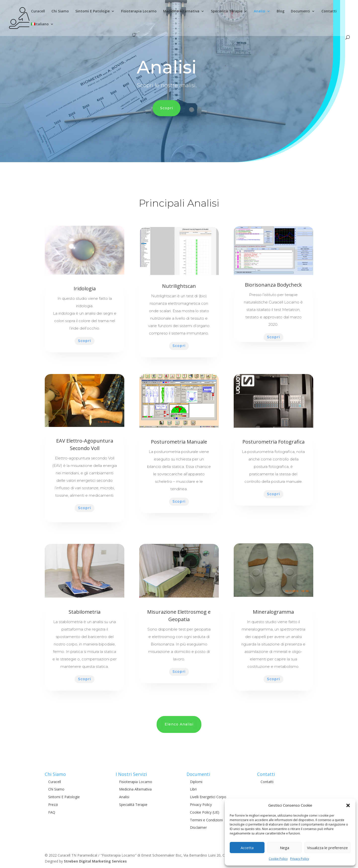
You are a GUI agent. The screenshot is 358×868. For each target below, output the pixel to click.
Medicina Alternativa (181, 11)
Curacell (38, 11)
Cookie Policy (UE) (205, 812)
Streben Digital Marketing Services (95, 861)
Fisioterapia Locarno (139, 11)
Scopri (167, 108)
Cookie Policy (278, 859)
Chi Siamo (60, 11)
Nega (285, 848)
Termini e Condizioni (206, 820)
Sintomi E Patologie (92, 11)
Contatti (329, 11)
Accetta (247, 848)
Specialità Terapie (227, 11)
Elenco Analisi (179, 724)
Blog (281, 11)
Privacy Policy (300, 859)
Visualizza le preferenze (327, 848)
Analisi (260, 11)
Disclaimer (198, 827)
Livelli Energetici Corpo (208, 797)
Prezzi (53, 805)
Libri (193, 789)
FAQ (52, 812)
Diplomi (196, 782)
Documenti (300, 11)
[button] (348, 805)
